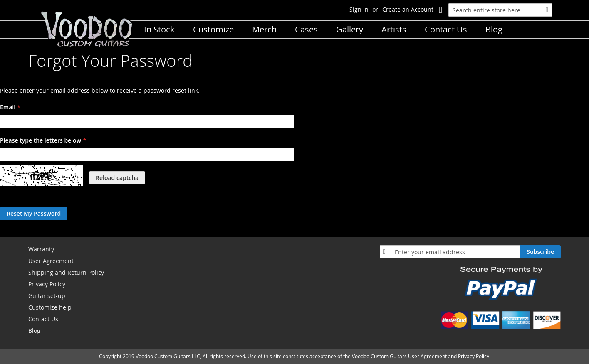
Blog (34, 331)
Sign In (359, 9)
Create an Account (408, 9)
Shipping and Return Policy (66, 272)
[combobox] (500, 10)
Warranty (41, 249)
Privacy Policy (47, 284)
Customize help (50, 307)
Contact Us (43, 319)
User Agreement (51, 261)
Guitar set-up (47, 296)
